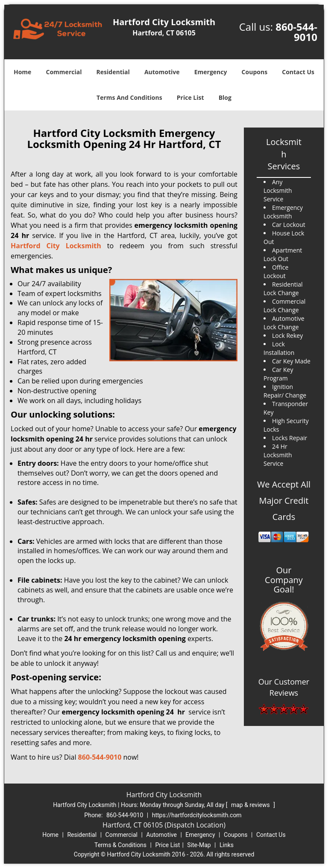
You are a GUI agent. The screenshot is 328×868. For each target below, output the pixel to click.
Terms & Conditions (120, 845)
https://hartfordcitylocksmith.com (197, 815)
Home (22, 72)
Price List (190, 97)
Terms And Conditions (129, 97)
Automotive (162, 72)
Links (227, 845)
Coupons (255, 72)
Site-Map (199, 845)
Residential (113, 72)
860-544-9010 (296, 32)
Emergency (211, 72)
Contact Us (298, 72)
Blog (225, 97)
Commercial (64, 72)
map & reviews (251, 805)
